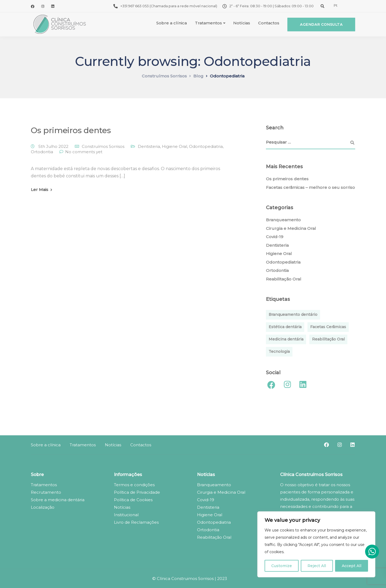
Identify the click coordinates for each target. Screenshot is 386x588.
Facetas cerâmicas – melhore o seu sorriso (310, 187)
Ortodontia (42, 152)
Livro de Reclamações (136, 522)
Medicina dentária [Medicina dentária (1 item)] (286, 339)
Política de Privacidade (137, 492)
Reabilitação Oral (284, 279)
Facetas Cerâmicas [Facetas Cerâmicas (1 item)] (328, 327)
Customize (282, 566)
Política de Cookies (133, 500)
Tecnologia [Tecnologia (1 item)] (279, 351)
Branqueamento (283, 220)
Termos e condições (134, 485)
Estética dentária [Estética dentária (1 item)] (285, 327)
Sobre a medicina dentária (58, 500)
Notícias (242, 23)
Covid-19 (275, 237)
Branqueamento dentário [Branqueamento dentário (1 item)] (293, 314)
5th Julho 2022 (54, 146)
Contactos (269, 23)
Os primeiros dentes (71, 130)
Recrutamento (46, 492)
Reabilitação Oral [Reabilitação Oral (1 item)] (328, 339)
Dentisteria (149, 146)
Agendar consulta (321, 24)
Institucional (126, 515)
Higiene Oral (175, 146)
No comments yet (84, 152)
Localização (43, 507)
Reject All (317, 566)
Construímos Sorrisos (103, 146)
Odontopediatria (206, 146)
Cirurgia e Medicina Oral (291, 228)
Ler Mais (40, 190)
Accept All (352, 566)
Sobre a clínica (172, 23)
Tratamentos (208, 23)
